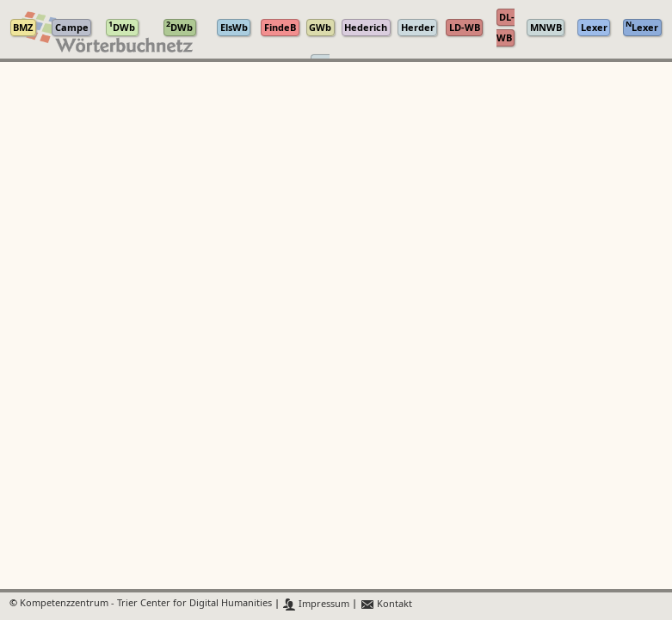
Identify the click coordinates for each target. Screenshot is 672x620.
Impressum (316, 604)
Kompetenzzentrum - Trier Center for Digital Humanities (146, 604)
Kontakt (386, 604)
